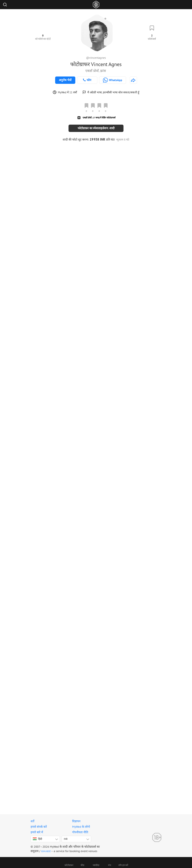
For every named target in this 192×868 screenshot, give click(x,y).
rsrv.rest (46, 851)
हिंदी (37, 839)
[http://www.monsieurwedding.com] (133, 80)
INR (66, 839)
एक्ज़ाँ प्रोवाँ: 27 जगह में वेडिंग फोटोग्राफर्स (99, 118)
